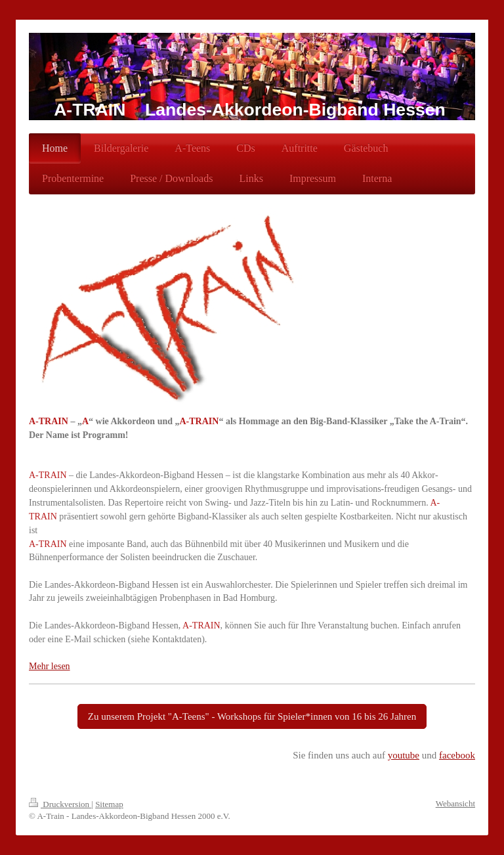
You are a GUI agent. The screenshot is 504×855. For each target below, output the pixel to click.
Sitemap (109, 804)
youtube (404, 755)
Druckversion (60, 804)
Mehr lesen (50, 666)
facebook (457, 755)
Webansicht (455, 803)
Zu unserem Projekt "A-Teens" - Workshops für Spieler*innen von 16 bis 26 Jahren (252, 716)
